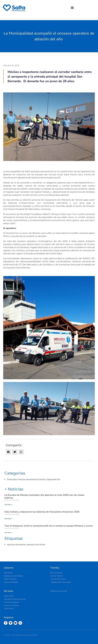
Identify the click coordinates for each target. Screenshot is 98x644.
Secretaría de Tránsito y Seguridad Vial (43, 479)
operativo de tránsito (36, 544)
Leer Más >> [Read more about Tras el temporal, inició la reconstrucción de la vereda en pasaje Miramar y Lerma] (9, 532)
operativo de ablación (16, 544)
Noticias (22, 479)
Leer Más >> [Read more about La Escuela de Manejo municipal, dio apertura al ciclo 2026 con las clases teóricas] (9, 505)
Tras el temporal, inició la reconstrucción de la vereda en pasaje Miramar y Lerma (49, 526)
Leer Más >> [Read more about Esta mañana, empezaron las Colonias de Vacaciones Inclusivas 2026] (9, 518)
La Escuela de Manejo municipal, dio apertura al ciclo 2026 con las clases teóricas (44, 496)
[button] (72, 8)
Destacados (12, 479)
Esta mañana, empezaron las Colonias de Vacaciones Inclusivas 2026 (42, 512)
